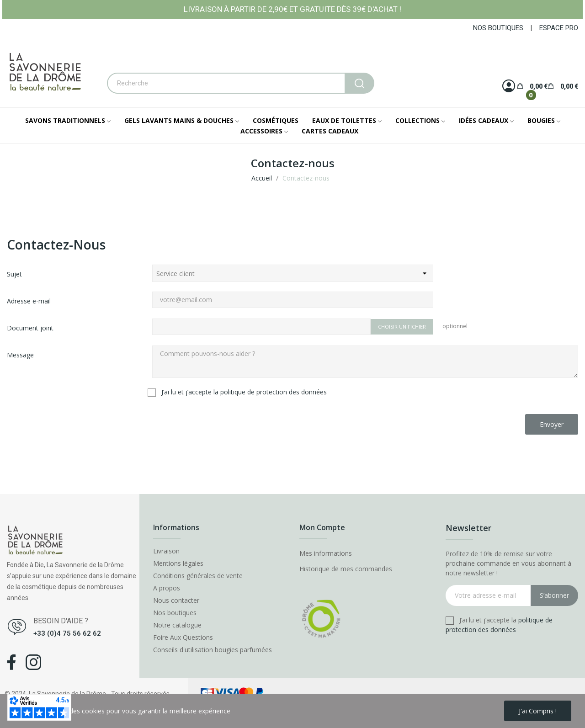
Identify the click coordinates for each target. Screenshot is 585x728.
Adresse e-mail (29, 301)
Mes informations (326, 553)
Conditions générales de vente (198, 576)
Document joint (30, 328)
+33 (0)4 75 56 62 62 (67, 633)
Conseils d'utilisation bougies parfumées (213, 650)
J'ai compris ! (538, 711)
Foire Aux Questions (183, 638)
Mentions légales (178, 563)
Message (20, 355)
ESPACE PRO (559, 28)
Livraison (166, 551)
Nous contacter (176, 600)
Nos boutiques (175, 613)
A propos (167, 588)
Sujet (14, 274)
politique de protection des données (274, 392)
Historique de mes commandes (346, 569)
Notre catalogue (177, 625)
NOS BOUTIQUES (498, 28)
